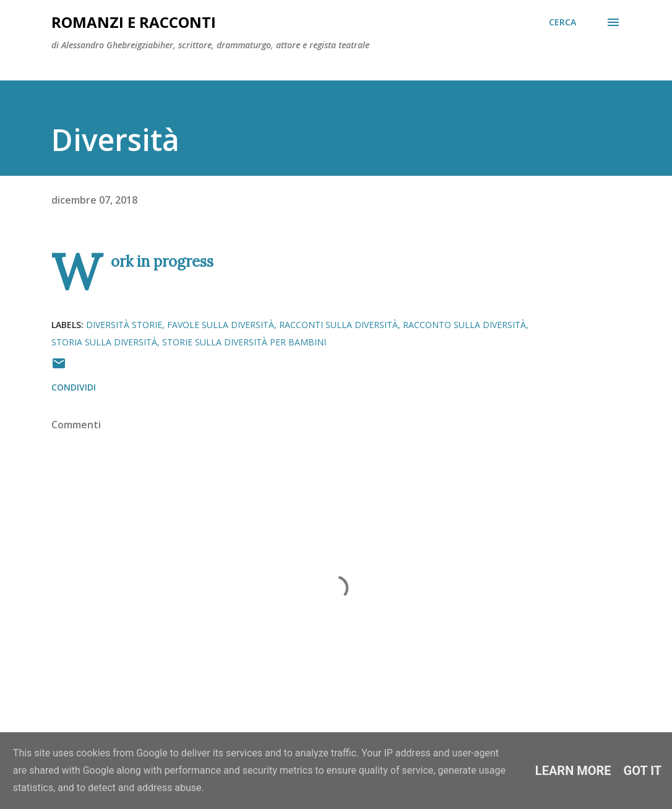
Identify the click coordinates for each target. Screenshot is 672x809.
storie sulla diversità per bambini (244, 342)
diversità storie (124, 325)
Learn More (573, 771)
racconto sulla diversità (464, 325)
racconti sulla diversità (338, 325)
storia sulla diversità (104, 342)
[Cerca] (562, 22)
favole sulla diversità (221, 325)
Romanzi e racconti (134, 22)
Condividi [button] (74, 387)
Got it (643, 771)
